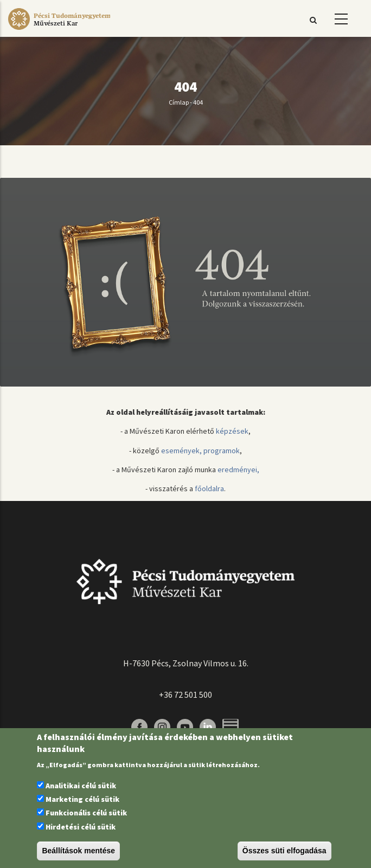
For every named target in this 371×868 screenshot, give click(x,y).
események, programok (200, 451)
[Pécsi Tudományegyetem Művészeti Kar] (59, 30)
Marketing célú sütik (82, 799)
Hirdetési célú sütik (81, 827)
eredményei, (238, 470)
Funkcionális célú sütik (86, 813)
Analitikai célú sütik (81, 786)
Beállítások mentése (78, 851)
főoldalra (209, 488)
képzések (232, 431)
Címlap (179, 102)
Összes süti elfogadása (284, 851)
